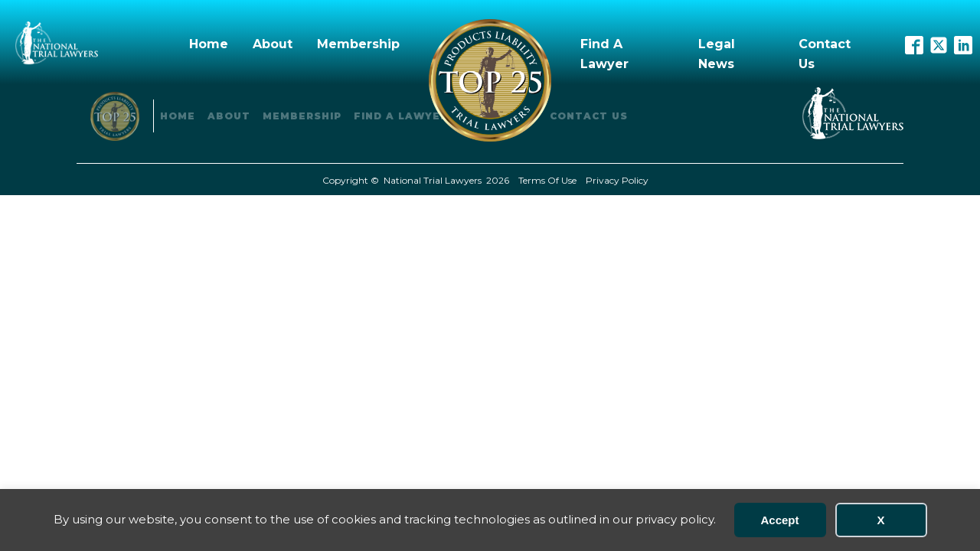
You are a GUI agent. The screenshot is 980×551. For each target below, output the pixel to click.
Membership (358, 44)
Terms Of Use (547, 180)
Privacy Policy (617, 180)
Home (209, 44)
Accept (779, 520)
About (273, 44)
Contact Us (825, 54)
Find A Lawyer (604, 54)
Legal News (717, 54)
